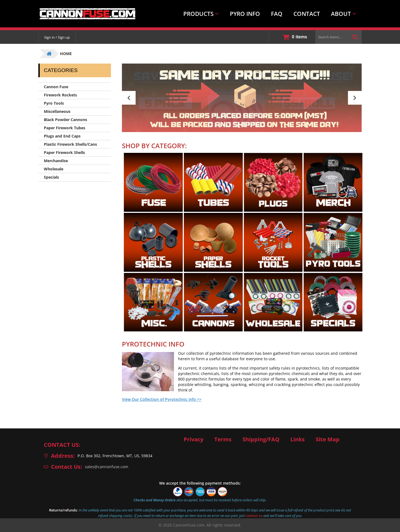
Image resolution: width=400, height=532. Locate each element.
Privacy (193, 439)
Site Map (328, 439)
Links (298, 439)
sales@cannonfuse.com (107, 467)
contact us (254, 516)
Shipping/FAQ (261, 439)
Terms (223, 439)
